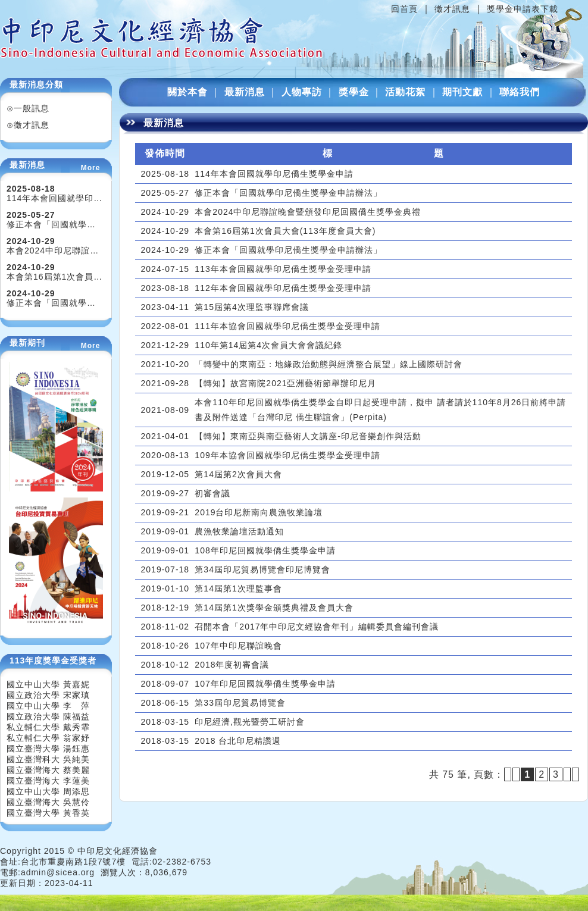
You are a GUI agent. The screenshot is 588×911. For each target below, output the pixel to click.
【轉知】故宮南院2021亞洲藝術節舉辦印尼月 (285, 383)
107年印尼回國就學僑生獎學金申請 (265, 684)
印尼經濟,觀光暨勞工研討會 (250, 722)
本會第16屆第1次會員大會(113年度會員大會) (285, 231)
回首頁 (404, 9)
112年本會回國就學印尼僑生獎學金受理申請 (283, 288)
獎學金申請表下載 (523, 9)
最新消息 (245, 92)
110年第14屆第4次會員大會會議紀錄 (268, 345)
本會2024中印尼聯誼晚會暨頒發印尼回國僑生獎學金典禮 (308, 212)
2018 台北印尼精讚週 (238, 741)
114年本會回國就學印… (54, 198)
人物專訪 (302, 92)
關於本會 (187, 92)
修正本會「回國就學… (51, 224)
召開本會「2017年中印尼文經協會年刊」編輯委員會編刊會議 (317, 627)
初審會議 (212, 493)
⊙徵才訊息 (28, 125)
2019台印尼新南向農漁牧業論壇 (259, 512)
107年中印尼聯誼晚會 (238, 646)
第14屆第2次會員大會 (238, 474)
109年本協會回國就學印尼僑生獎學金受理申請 (287, 455)
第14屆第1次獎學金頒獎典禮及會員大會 (274, 608)
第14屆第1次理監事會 (238, 588)
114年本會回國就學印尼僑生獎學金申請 (274, 174)
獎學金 (354, 92)
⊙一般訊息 (28, 108)
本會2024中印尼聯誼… (53, 251)
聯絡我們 (520, 92)
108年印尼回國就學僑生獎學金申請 (265, 550)
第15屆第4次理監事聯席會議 (251, 307)
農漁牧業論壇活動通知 (239, 531)
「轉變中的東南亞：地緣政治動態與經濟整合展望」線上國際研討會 (329, 364)
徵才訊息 (452, 9)
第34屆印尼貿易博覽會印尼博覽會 (262, 569)
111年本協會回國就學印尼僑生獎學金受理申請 (287, 326)
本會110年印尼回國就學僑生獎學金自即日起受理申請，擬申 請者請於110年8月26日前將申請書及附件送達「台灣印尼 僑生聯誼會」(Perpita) (380, 410)
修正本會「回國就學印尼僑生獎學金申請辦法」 (288, 193)
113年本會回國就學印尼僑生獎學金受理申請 (283, 269)
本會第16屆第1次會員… (54, 277)
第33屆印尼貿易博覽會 (240, 703)
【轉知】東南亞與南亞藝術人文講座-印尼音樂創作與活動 (308, 436)
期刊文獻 (462, 92)
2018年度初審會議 (232, 665)
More (91, 168)
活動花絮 (405, 92)
